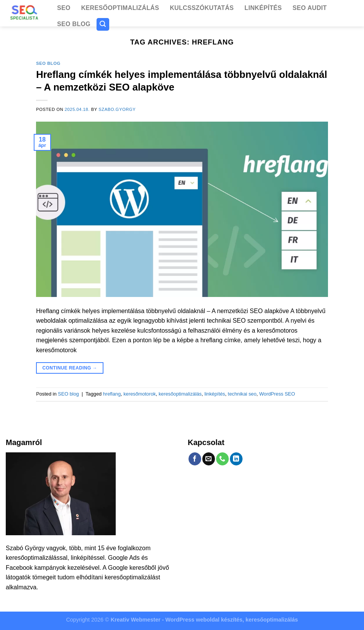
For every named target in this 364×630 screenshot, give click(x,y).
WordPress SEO (277, 394)
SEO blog (74, 24)
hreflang (112, 394)
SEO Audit (309, 8)
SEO (64, 8)
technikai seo (242, 394)
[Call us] (222, 459)
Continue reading (70, 368)
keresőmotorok (140, 394)
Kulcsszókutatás (202, 8)
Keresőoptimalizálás (120, 8)
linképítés (215, 394)
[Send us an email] (209, 459)
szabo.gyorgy (117, 109)
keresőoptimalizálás (180, 394)
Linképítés (263, 8)
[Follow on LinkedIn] (236, 459)
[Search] (103, 24)
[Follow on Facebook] (195, 459)
